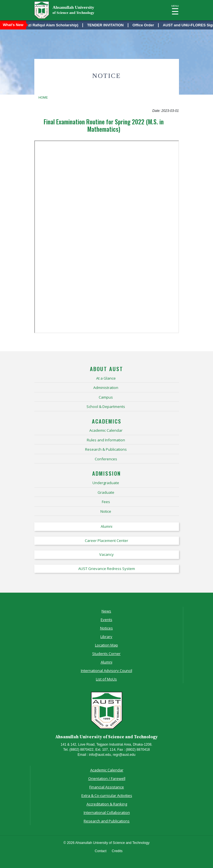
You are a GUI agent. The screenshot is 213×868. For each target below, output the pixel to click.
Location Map (106, 645)
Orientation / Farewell (107, 778)
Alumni (106, 662)
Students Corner (106, 654)
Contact (101, 851)
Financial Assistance (107, 787)
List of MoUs (106, 679)
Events (106, 620)
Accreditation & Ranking (107, 804)
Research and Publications (107, 821)
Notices (106, 628)
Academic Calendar (107, 770)
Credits (117, 851)
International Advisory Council (106, 671)
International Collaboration (107, 812)
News (106, 611)
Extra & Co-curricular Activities (107, 795)
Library (106, 637)
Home (43, 97)
